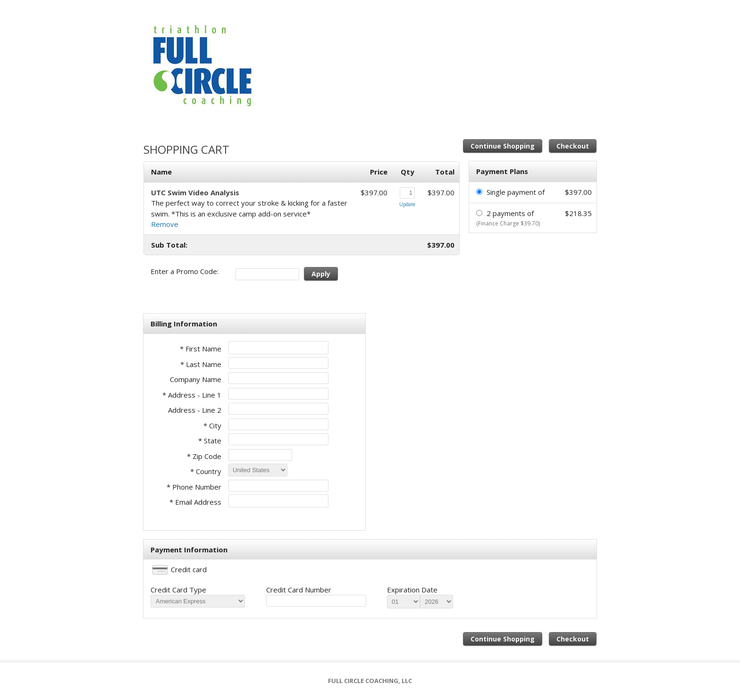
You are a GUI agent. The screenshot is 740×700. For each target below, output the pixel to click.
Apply (321, 274)
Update (407, 204)
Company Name (196, 379)
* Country (206, 471)
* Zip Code (204, 456)
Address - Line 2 (195, 410)
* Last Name (201, 364)
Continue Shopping (503, 146)
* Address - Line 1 (192, 395)
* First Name (201, 349)
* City (212, 425)
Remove (165, 224)
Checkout (573, 146)
